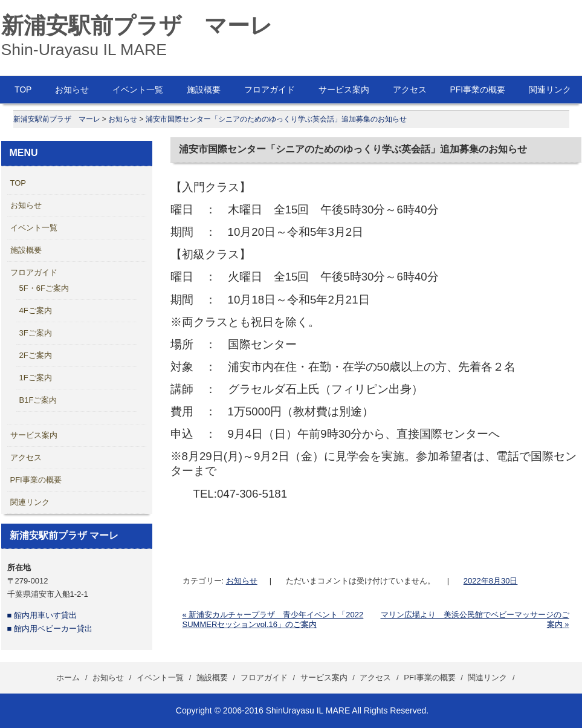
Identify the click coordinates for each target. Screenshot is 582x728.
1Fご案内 (36, 378)
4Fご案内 (36, 310)
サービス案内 (344, 89)
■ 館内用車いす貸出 (42, 615)
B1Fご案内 (38, 400)
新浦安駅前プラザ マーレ (137, 25)
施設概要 (204, 89)
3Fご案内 (36, 333)
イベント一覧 (138, 89)
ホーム (68, 678)
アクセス (410, 89)
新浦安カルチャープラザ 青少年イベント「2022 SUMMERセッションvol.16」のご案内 (273, 619)
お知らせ (72, 89)
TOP (23, 89)
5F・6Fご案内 (44, 288)
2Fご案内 (36, 355)
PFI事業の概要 (477, 89)
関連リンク (30, 502)
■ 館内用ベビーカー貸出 (50, 629)
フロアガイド (270, 89)
